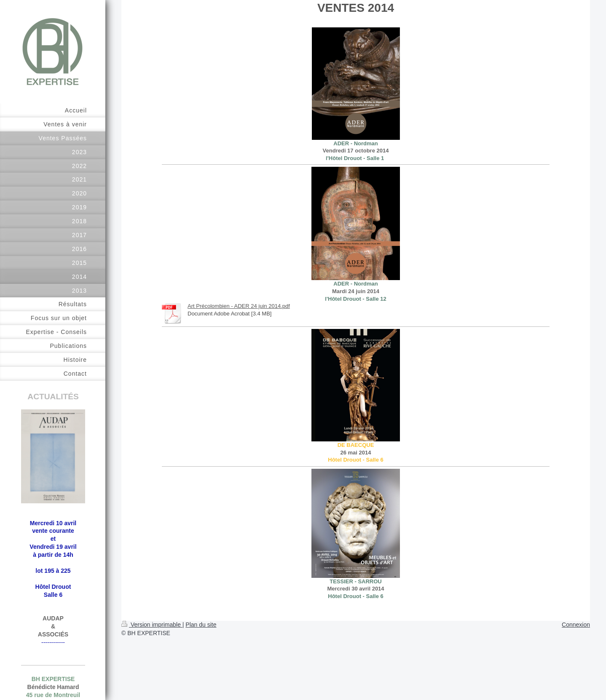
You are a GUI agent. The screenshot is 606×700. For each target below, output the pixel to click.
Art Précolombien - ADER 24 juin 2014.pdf (239, 306)
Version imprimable (152, 625)
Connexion (576, 625)
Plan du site (201, 625)
